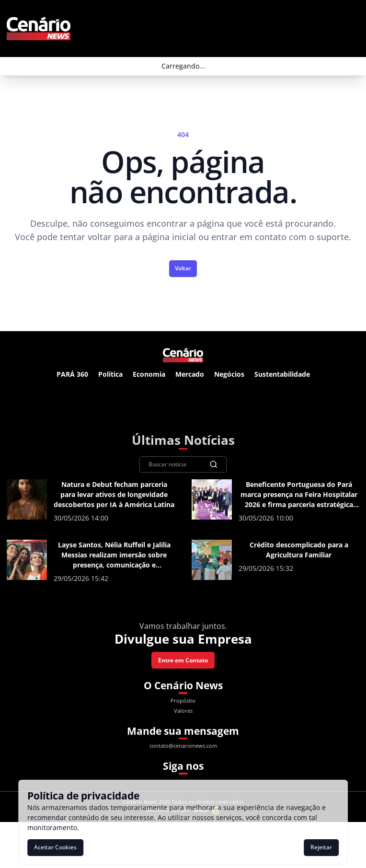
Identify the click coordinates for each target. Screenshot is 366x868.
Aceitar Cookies (55, 847)
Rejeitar (321, 847)
